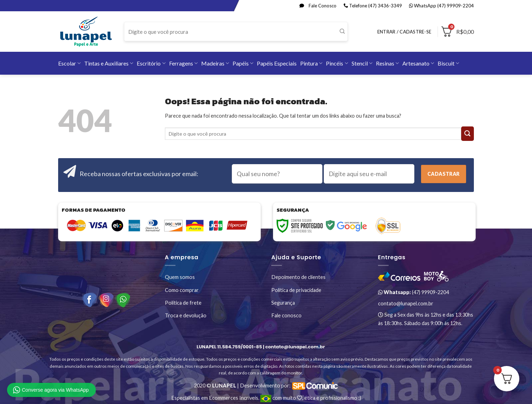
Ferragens (183, 63)
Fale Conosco (318, 6)
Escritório (151, 63)
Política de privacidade (296, 290)
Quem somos (180, 277)
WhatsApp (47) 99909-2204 (441, 6)
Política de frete (183, 303)
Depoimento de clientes (298, 277)
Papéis (243, 63)
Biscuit (448, 63)
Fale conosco (286, 315)
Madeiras (215, 63)
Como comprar (182, 290)
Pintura (311, 63)
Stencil (362, 63)
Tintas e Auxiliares (109, 63)
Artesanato (418, 63)
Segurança (283, 303)
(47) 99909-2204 (413, 292)
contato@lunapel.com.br (406, 303)
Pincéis (337, 63)
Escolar (69, 63)
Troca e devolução (186, 315)
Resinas (387, 63)
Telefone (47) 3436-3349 (373, 6)
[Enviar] (342, 32)
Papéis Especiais (277, 63)
